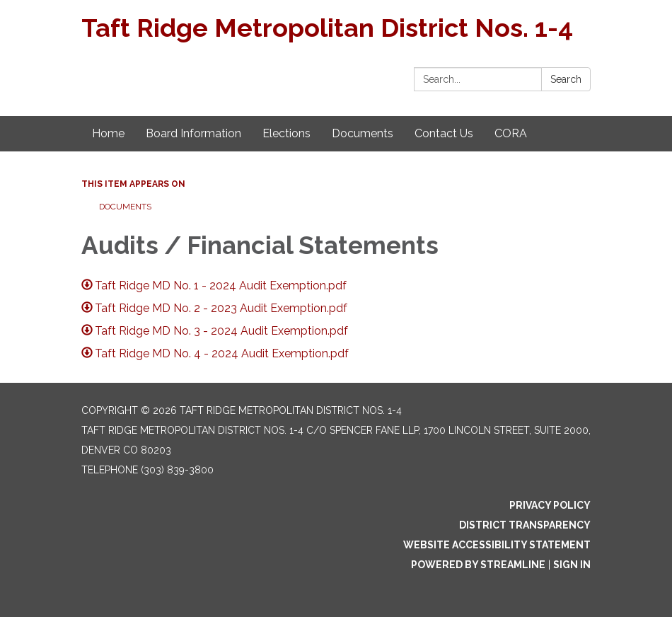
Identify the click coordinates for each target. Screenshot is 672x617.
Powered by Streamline (478, 565)
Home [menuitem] (108, 133)
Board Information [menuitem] (193, 133)
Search (566, 79)
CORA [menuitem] (511, 133)
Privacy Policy (550, 505)
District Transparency (525, 525)
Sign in (572, 565)
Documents (125, 207)
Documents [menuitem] (363, 133)
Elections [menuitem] (286, 133)
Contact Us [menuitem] (444, 133)
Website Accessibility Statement (497, 545)
